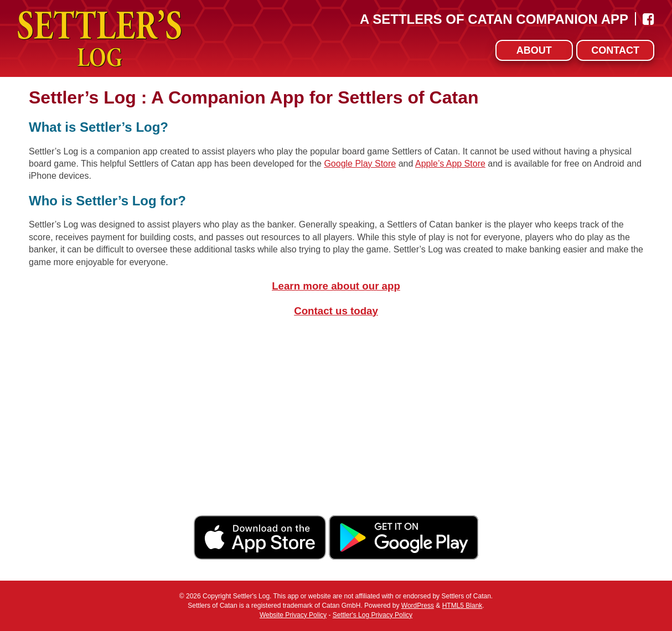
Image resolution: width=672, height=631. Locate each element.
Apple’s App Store (450, 164)
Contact (615, 50)
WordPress (418, 606)
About (534, 50)
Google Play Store (360, 164)
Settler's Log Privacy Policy (373, 615)
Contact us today (336, 311)
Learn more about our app (336, 286)
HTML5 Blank (462, 606)
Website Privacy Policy (293, 615)
